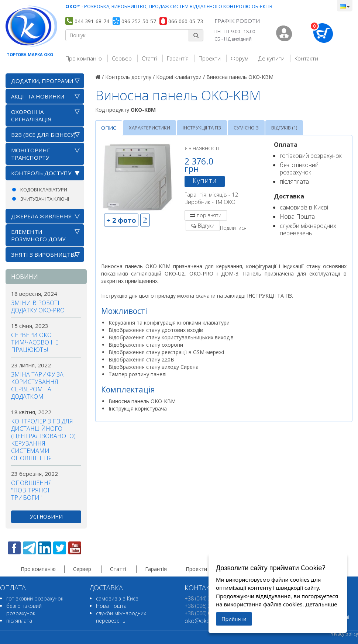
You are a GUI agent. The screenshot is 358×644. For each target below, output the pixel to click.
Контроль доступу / (130, 77)
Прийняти (234, 619)
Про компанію (84, 58)
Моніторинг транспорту (30, 154)
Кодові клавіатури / (180, 77)
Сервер (122, 58)
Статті (149, 58)
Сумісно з (246, 128)
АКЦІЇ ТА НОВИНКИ (38, 96)
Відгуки (206, 226)
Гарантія (178, 58)
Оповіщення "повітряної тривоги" (32, 490)
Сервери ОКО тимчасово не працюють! (35, 342)
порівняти (209, 215)
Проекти (210, 58)
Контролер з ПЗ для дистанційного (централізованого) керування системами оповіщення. (43, 440)
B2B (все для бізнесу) (43, 135)
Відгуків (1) (284, 128)
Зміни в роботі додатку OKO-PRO (38, 307)
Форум (240, 58)
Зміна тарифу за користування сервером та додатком (37, 385)
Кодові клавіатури (44, 190)
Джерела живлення (42, 216)
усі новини (46, 517)
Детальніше (321, 604)
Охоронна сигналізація (31, 115)
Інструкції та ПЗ (202, 128)
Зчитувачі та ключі (45, 199)
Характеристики (149, 128)
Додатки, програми (42, 81)
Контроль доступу (41, 173)
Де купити (271, 58)
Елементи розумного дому (38, 235)
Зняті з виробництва (44, 255)
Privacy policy (344, 634)
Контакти (306, 58)
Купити (205, 181)
